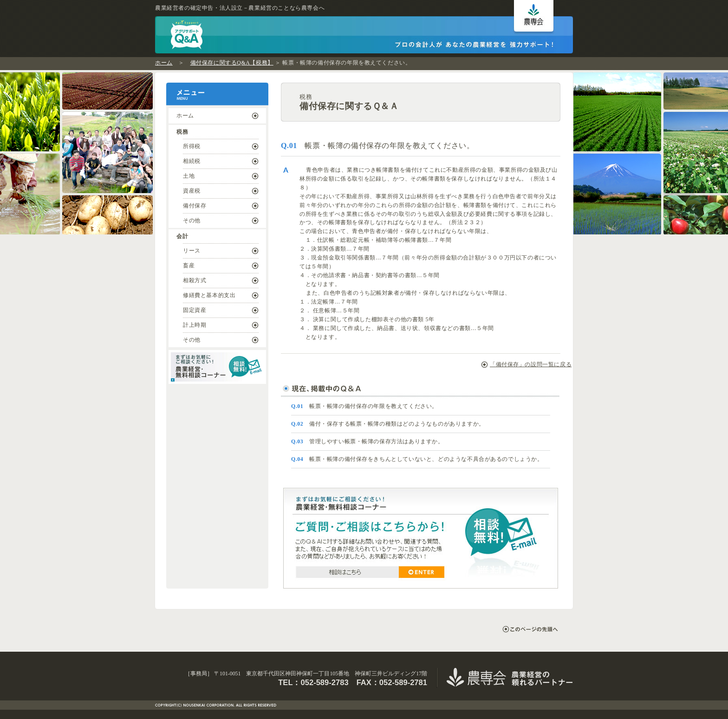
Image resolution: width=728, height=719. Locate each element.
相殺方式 (195, 280)
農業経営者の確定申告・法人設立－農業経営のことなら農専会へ (240, 8)
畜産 (189, 266)
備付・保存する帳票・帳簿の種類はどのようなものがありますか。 (388, 424)
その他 (192, 220)
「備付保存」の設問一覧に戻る (523, 364)
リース (192, 251)
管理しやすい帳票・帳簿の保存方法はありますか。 (367, 441)
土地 (189, 176)
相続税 (192, 161)
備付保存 (195, 206)
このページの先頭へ (530, 629)
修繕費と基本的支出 (209, 295)
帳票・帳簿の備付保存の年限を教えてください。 (364, 406)
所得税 (192, 146)
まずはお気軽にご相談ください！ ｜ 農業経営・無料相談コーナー (217, 367)
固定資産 (195, 310)
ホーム (164, 63)
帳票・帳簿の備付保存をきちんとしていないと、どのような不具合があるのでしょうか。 (417, 459)
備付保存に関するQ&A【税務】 (232, 63)
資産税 (192, 191)
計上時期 (195, 325)
